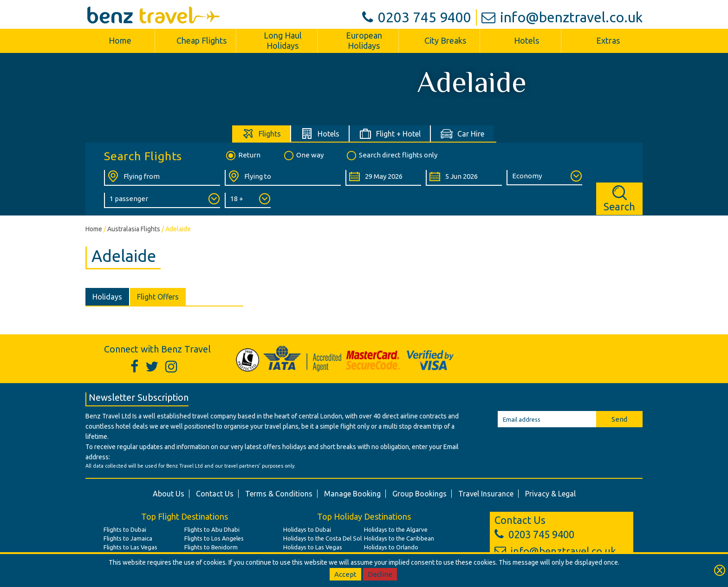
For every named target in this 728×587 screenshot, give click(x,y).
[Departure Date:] (383, 178)
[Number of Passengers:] (162, 200)
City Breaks (445, 40)
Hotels (526, 40)
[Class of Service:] (544, 178)
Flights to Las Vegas (130, 547)
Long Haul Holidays (283, 40)
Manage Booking (352, 494)
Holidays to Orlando (391, 547)
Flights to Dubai (125, 529)
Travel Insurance (486, 494)
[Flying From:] (162, 178)
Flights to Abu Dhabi (212, 529)
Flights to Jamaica (128, 538)
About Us (169, 494)
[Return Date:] (464, 178)
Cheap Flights (201, 40)
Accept (345, 574)
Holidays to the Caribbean (399, 538)
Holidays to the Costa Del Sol (322, 538)
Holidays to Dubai (307, 529)
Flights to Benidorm (211, 547)
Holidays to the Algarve (396, 529)
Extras (608, 40)
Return (243, 156)
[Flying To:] (283, 178)
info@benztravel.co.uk (562, 17)
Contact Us (215, 494)
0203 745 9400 (417, 17)
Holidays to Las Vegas (313, 547)
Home (120, 40)
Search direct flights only (391, 156)
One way (303, 156)
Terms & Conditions (279, 494)
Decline (380, 574)
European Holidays (364, 40)
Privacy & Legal (550, 494)
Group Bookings (419, 494)
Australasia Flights (134, 229)
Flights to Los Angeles (214, 538)
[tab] (262, 134)
